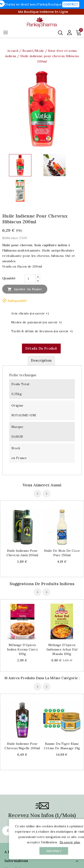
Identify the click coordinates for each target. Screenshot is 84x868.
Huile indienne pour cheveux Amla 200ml (22, 553)
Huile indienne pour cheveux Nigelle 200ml (22, 746)
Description (41, 360)
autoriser (54, 851)
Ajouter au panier (25, 289)
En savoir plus (70, 842)
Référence (10, 238)
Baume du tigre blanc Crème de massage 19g (62, 746)
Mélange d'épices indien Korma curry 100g (22, 649)
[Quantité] (30, 279)
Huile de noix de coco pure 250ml (62, 553)
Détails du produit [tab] (41, 348)
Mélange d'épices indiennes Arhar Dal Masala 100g (62, 649)
